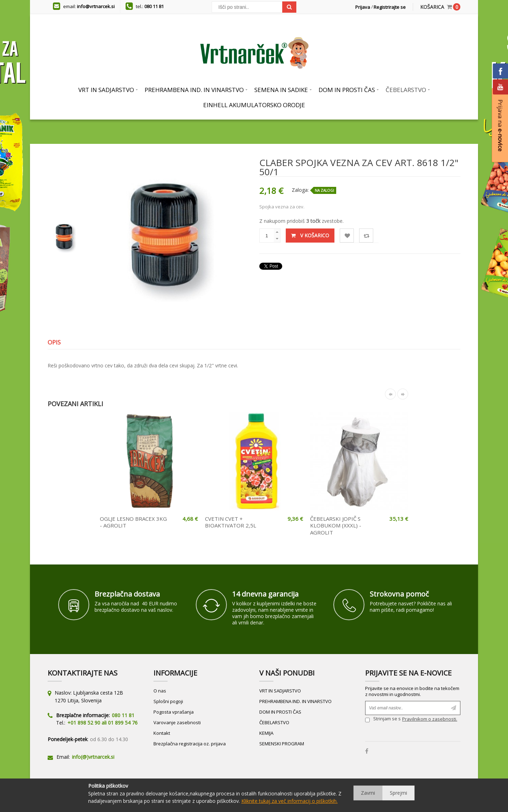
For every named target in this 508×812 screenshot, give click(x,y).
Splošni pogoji (168, 701)
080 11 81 (154, 6)
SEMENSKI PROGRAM (282, 744)
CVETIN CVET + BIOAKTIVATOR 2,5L (231, 522)
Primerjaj (366, 236)
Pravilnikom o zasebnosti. (430, 719)
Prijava (363, 7)
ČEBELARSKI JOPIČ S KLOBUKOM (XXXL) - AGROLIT (336, 526)
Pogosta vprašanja (174, 712)
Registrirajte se (390, 7)
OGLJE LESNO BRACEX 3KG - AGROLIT (133, 522)
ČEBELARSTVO (274, 722)
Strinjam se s (383, 720)
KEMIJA (266, 733)
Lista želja (347, 236)
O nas (160, 691)
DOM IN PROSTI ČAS (280, 712)
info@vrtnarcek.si (96, 6)
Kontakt (162, 733)
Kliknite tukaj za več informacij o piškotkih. (289, 801)
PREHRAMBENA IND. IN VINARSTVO (295, 701)
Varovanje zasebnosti (177, 722)
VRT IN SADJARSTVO (280, 691)
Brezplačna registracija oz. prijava (190, 744)
